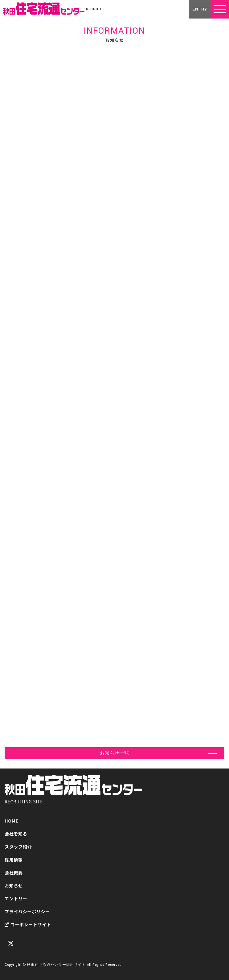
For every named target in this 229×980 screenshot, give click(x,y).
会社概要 (14, 873)
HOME (12, 821)
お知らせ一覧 (114, 753)
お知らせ (14, 886)
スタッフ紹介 (18, 847)
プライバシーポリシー (27, 911)
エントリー (16, 898)
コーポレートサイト (28, 924)
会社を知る (16, 834)
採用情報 (14, 860)
